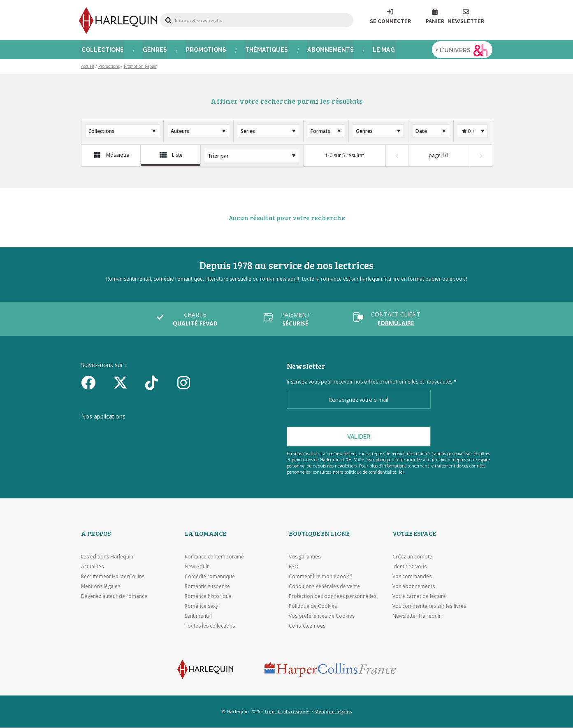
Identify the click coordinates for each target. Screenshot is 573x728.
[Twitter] (126, 383)
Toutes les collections (210, 627)
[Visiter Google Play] (210, 433)
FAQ (294, 567)
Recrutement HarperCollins (113, 577)
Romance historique (208, 597)
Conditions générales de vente (324, 587)
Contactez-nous (307, 627)
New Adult (197, 567)
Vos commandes (412, 577)
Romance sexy (201, 607)
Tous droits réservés (287, 712)
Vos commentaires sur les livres (429, 607)
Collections (102, 51)
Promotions (205, 51)
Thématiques (265, 51)
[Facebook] (94, 383)
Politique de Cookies (313, 607)
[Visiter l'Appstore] (122, 433)
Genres (154, 51)
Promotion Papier (140, 68)
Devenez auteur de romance (114, 597)
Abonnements (329, 51)
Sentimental (198, 617)
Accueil (88, 68)
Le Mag (381, 51)
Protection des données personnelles (333, 597)
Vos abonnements (414, 587)
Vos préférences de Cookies (322, 617)
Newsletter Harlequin (417, 617)
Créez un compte (412, 557)
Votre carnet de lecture (419, 597)
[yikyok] (158, 383)
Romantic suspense (207, 587)
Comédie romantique (210, 577)
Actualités (92, 567)
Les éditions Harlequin (107, 557)
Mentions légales (101, 587)
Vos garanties (305, 557)
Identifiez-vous (409, 567)
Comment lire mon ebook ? (320, 577)
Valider (359, 437)
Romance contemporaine (214, 557)
